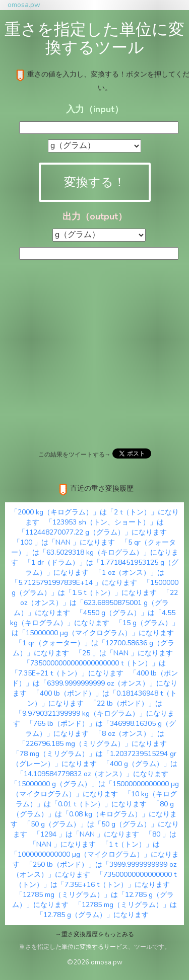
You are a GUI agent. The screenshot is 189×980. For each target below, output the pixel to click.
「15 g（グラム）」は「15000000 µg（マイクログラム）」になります (96, 628)
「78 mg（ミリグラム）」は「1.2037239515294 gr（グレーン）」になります (94, 759)
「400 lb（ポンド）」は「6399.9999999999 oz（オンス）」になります (95, 683)
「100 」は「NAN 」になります (64, 542)
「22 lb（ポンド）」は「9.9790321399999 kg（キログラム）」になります (94, 713)
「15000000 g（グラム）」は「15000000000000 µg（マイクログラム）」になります (95, 789)
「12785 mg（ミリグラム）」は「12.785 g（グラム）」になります (107, 910)
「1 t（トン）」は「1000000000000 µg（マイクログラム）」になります (95, 854)
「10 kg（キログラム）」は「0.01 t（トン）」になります (97, 799)
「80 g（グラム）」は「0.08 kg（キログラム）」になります (94, 814)
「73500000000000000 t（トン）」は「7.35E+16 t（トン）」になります (96, 880)
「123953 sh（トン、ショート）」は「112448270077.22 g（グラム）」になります (92, 527)
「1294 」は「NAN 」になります (86, 834)
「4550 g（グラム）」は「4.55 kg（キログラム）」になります (93, 618)
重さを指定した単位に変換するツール (94, 38)
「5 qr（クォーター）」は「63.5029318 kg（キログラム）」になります (95, 552)
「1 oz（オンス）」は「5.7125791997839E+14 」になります (88, 578)
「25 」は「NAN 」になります (124, 653)
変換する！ (95, 182)
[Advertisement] (94, 353)
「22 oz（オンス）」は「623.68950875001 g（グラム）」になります (96, 603)
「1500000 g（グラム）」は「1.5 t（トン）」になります (95, 588)
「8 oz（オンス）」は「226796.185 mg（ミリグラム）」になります (93, 739)
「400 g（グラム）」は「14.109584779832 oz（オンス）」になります (97, 769)
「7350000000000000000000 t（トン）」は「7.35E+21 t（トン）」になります (88, 668)
